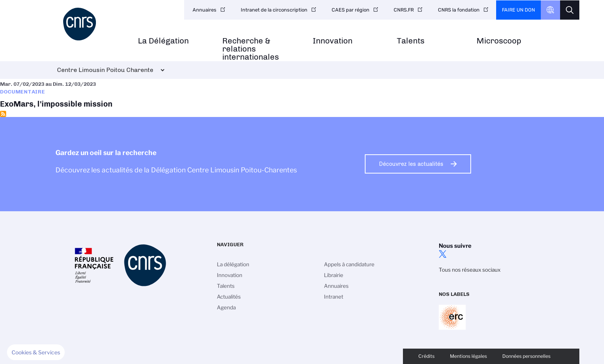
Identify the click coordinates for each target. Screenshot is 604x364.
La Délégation (163, 41)
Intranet (334, 297)
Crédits (426, 356)
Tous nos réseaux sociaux (470, 270)
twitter (443, 254)
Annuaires (205, 10)
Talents (411, 41)
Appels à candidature (349, 264)
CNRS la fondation (459, 10)
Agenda (226, 307)
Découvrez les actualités (411, 164)
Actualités (229, 297)
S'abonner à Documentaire (3, 114)
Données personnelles (526, 356)
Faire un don (518, 10)
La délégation (233, 264)
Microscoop (499, 41)
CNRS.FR (404, 10)
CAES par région (351, 10)
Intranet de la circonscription (274, 10)
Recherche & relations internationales (251, 49)
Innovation (333, 41)
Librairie (334, 275)
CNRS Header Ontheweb (550, 10)
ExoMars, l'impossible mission (302, 95)
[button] (36, 352)
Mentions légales (468, 356)
